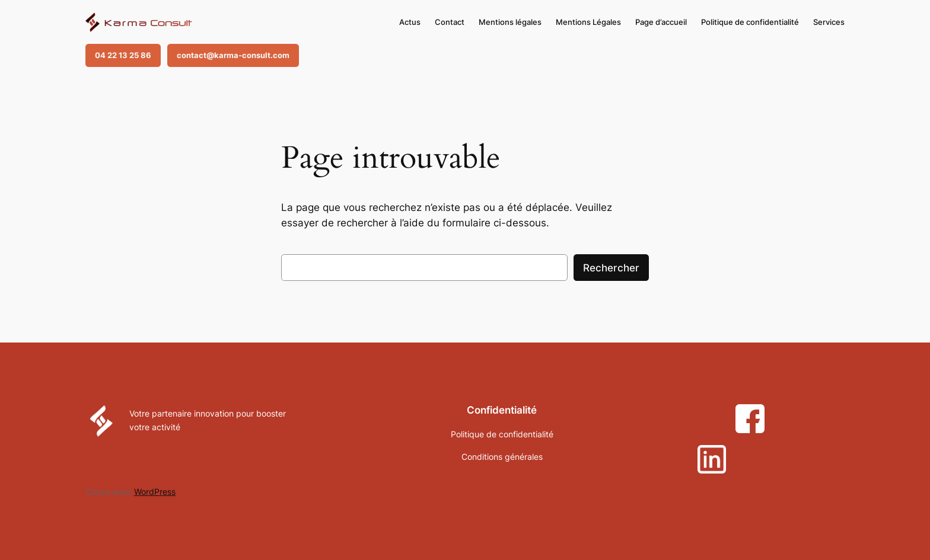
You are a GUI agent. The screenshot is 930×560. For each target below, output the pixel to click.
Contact (450, 22)
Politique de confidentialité (750, 22)
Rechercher (611, 268)
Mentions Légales (588, 22)
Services (829, 22)
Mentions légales (510, 22)
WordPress (155, 492)
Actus (410, 22)
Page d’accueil (661, 22)
